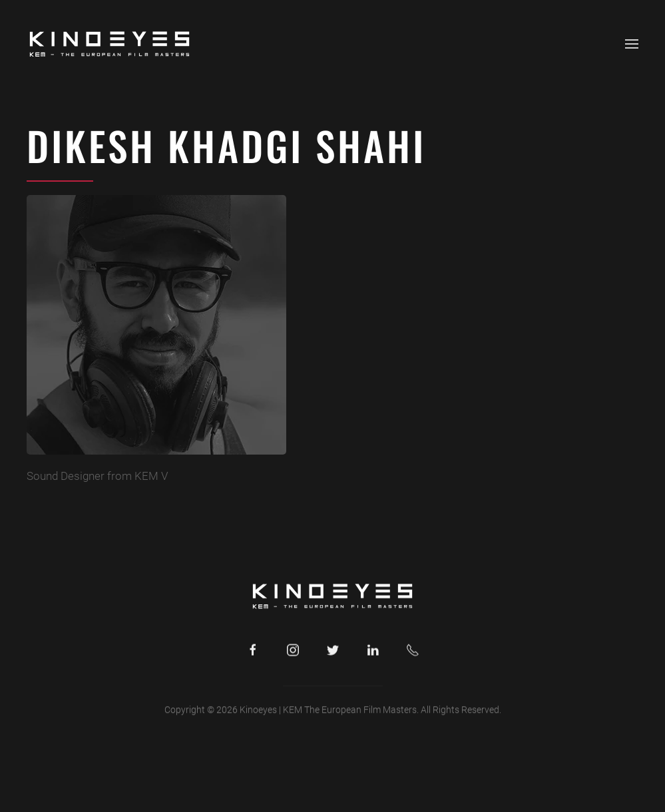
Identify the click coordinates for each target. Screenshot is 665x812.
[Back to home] (110, 44)
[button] (632, 44)
